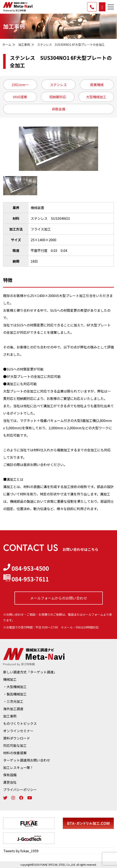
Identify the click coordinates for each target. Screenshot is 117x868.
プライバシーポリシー (20, 789)
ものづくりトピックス (20, 723)
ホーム (7, 45)
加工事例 (24, 45)
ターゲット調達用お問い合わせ (27, 760)
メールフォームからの (59, 598)
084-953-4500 (26, 568)
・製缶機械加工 (15, 694)
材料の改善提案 (15, 753)
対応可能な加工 (15, 745)
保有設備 (10, 775)
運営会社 (10, 782)
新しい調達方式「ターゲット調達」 (30, 672)
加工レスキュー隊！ (18, 767)
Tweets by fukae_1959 (21, 851)
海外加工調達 (13, 709)
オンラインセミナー (18, 731)
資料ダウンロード (17, 738)
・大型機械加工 (15, 687)
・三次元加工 (13, 701)
